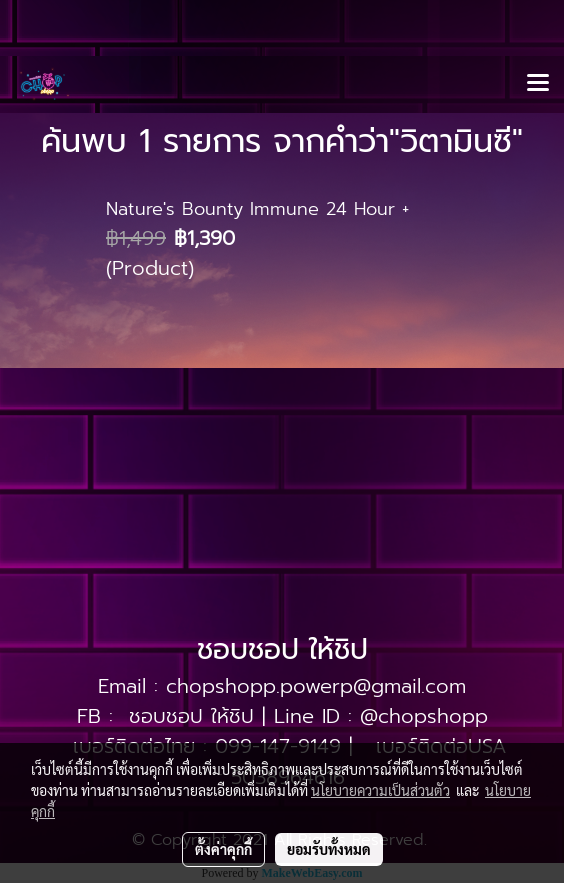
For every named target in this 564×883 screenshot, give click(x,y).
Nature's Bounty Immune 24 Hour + (257, 209)
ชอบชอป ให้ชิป (191, 716)
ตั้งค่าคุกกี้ (223, 849)
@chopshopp (424, 716)
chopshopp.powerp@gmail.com (316, 686)
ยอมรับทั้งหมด (329, 849)
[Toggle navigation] (538, 84)
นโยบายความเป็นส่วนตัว (380, 790)
